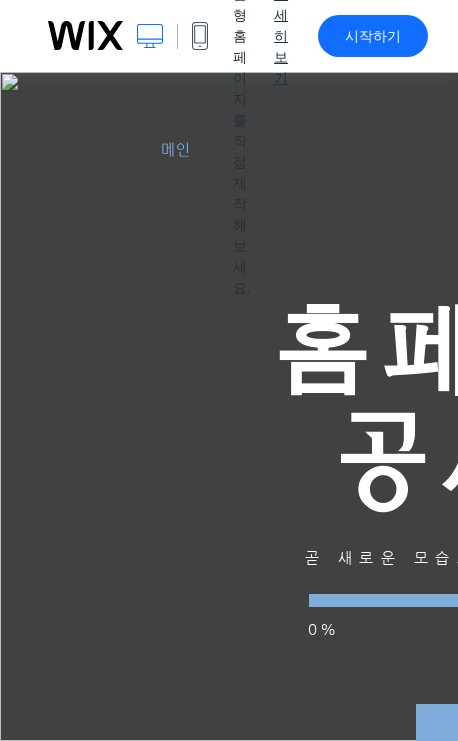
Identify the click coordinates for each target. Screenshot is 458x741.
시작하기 (373, 36)
